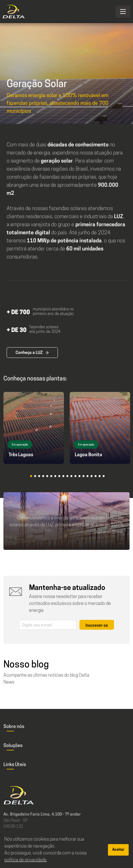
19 (106, 478)
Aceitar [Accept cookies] (118, 850)
